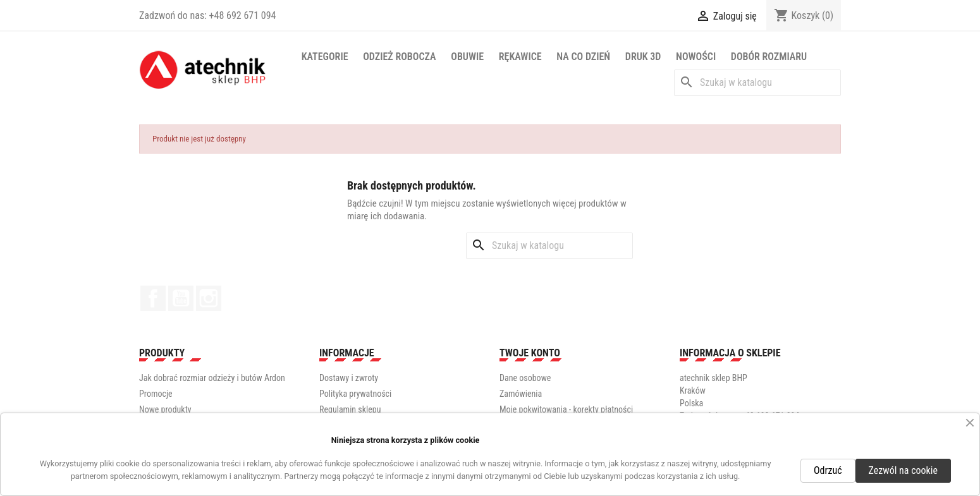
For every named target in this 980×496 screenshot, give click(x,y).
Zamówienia (521, 394)
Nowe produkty (165, 409)
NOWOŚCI (696, 57)
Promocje (156, 394)
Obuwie (467, 57)
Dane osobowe (525, 378)
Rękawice (520, 57)
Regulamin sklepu (350, 409)
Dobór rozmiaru (769, 57)
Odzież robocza (399, 57)
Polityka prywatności (355, 394)
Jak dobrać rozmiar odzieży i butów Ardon (212, 378)
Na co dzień (583, 57)
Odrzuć (828, 470)
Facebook (153, 298)
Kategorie (325, 57)
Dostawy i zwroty (349, 378)
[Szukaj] (757, 83)
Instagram (209, 298)
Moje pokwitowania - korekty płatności (566, 409)
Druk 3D (643, 57)
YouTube (181, 298)
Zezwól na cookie (903, 470)
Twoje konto (530, 353)
